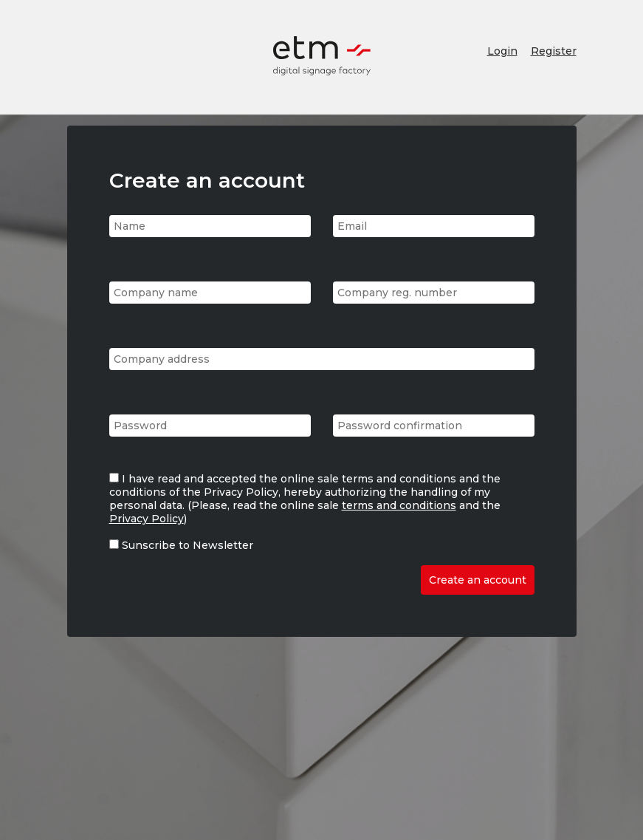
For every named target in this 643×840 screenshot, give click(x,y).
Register (554, 51)
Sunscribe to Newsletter (188, 545)
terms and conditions (399, 505)
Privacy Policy (147, 519)
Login (502, 51)
